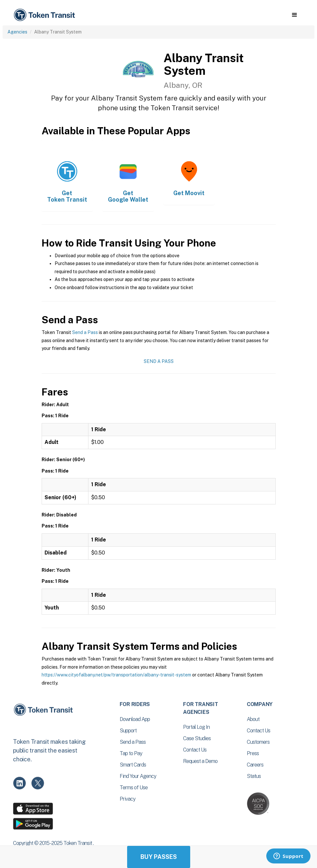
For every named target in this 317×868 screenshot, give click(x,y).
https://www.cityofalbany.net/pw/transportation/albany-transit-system (116, 675)
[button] (294, 15)
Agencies (17, 32)
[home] (46, 15)
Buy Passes (159, 857)
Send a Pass (85, 332)
